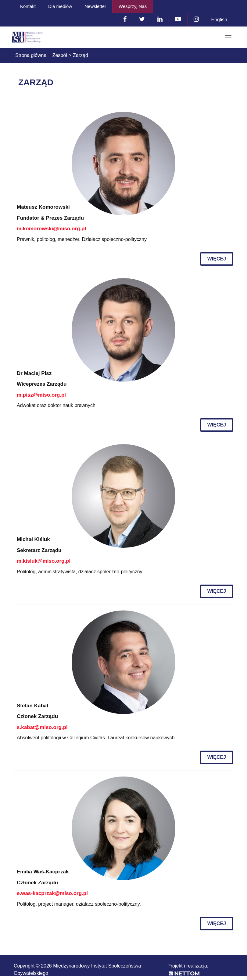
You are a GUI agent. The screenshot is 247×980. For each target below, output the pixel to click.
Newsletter (95, 6)
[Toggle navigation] (228, 37)
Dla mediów (60, 6)
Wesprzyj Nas (133, 6)
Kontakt (28, 6)
